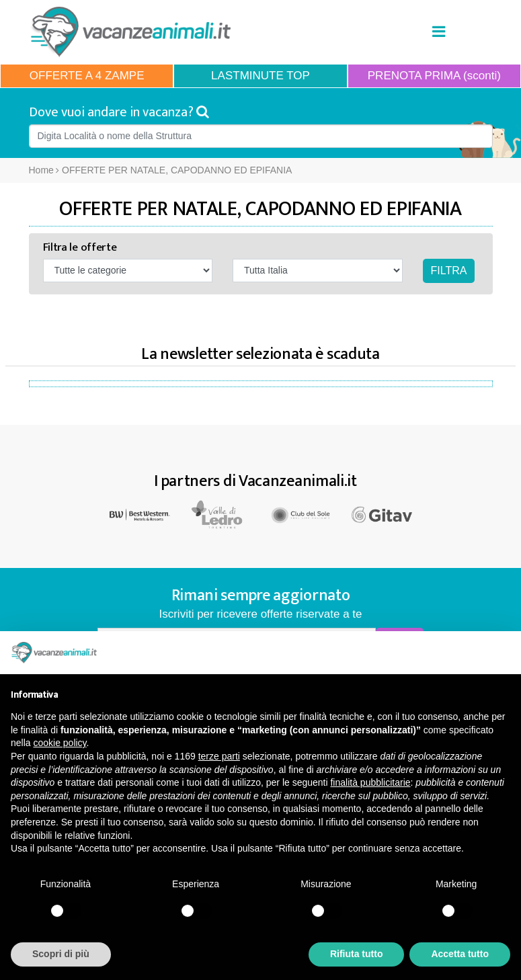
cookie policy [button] (59, 743)
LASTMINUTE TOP (260, 76)
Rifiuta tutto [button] (357, 954)
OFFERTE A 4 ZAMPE (87, 76)
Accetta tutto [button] (460, 954)
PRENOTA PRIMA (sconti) (434, 76)
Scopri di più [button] (61, 954)
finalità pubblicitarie (370, 782)
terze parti (219, 756)
